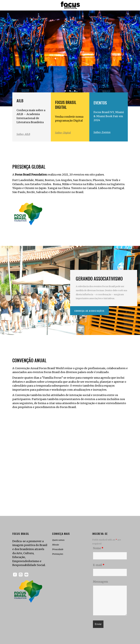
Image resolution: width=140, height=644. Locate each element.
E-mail (99, 565)
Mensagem (100, 582)
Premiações (58, 554)
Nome (98, 548)
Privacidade (58, 549)
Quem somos (58, 540)
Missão (56, 545)
